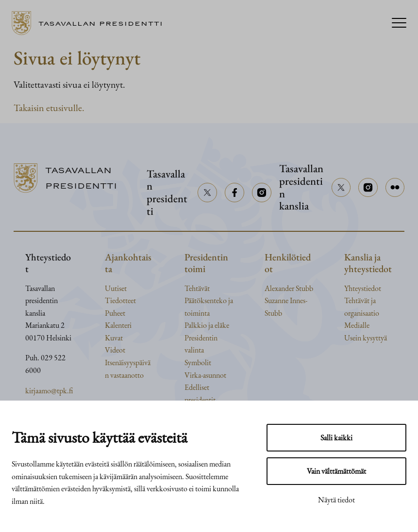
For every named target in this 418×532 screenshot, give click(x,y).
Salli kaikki (336, 438)
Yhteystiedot (363, 288)
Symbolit (198, 363)
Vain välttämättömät (336, 471)
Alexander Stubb (289, 288)
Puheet (115, 313)
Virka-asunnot (205, 375)
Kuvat (114, 338)
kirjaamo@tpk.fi (49, 391)
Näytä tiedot (336, 500)
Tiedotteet (120, 300)
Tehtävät (197, 288)
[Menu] (399, 24)
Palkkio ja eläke (207, 325)
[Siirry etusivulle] (91, 23)
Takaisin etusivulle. (49, 108)
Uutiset (116, 288)
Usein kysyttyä (366, 338)
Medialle (357, 325)
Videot (115, 350)
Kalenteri (118, 325)
